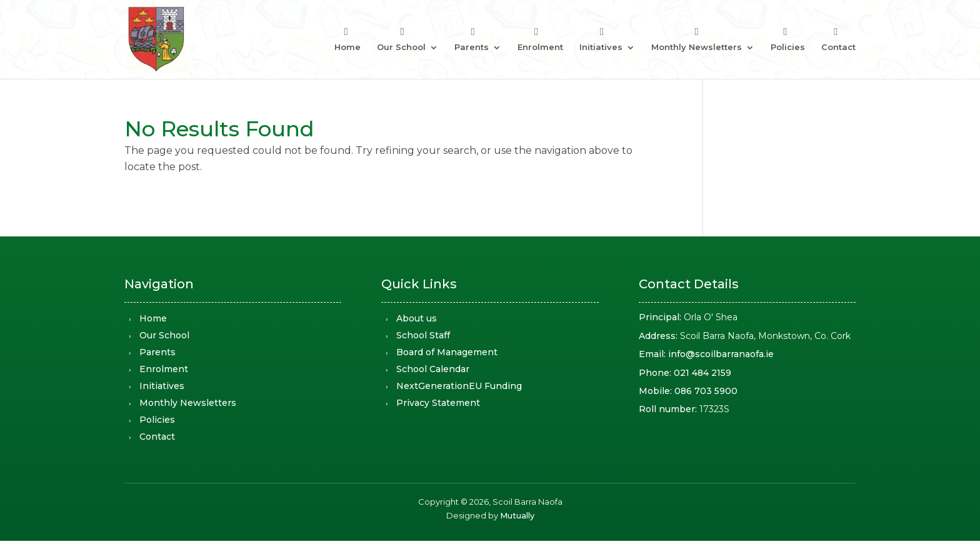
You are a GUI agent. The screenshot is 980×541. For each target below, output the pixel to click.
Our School (401, 47)
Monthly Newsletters (697, 47)
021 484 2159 (702, 373)
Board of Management (447, 352)
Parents (472, 47)
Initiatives (601, 47)
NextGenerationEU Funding (459, 386)
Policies (788, 47)
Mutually (517, 515)
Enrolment (540, 47)
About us (417, 318)
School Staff (423, 335)
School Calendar (433, 369)
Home (347, 47)
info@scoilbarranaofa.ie (721, 354)
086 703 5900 (706, 391)
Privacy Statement (438, 403)
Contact (838, 47)
